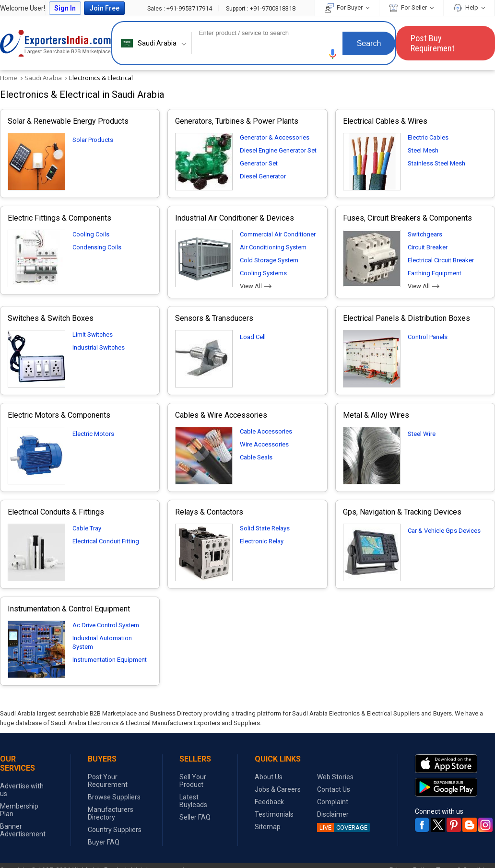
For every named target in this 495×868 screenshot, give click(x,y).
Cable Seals (256, 457)
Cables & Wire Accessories (221, 415)
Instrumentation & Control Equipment (69, 609)
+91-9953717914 (180, 8)
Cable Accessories (266, 431)
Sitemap (268, 827)
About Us (269, 777)
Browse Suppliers (114, 797)
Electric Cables (428, 137)
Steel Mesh (423, 150)
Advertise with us (22, 790)
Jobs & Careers (278, 789)
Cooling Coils (91, 234)
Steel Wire (422, 434)
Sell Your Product (193, 781)
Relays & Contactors (209, 512)
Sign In (65, 8)
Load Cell (253, 337)
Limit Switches (93, 334)
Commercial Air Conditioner (278, 234)
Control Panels (428, 337)
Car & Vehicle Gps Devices (444, 531)
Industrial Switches (99, 347)
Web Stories (335, 777)
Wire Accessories (264, 444)
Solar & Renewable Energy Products (68, 121)
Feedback (269, 802)
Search (369, 43)
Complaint (333, 802)
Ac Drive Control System (106, 625)
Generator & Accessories (275, 137)
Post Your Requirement (108, 781)
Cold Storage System (269, 260)
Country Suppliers (115, 830)
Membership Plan (19, 810)
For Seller (411, 7)
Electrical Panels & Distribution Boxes (407, 318)
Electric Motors (93, 434)
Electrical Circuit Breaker (441, 260)
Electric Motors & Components (59, 415)
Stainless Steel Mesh (436, 163)
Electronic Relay (262, 541)
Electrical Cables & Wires (385, 121)
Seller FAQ (195, 817)
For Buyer (347, 7)
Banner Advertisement (23, 830)
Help (469, 7)
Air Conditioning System (273, 247)
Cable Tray (87, 528)
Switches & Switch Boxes (51, 318)
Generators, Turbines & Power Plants (237, 121)
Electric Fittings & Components (59, 218)
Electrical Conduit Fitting (106, 541)
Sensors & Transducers (214, 318)
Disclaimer (333, 814)
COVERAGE (342, 827)
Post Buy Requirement (433, 43)
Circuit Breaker (428, 247)
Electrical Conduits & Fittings (56, 512)
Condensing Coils (97, 247)
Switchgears (425, 234)
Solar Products (93, 140)
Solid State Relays (265, 528)
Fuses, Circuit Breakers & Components (407, 218)
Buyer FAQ (104, 842)
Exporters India (56, 43)
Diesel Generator (263, 176)
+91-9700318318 (261, 8)
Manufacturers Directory (111, 813)
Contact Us (334, 789)
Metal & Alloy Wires (376, 415)
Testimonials (274, 814)
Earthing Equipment (435, 273)
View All (256, 286)
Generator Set (259, 163)
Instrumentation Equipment (110, 660)
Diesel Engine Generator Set (278, 150)
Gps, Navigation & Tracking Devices (402, 512)
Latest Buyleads (193, 801)
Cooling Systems (263, 273)
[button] (333, 54)
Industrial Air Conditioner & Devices (235, 218)
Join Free (104, 8)
